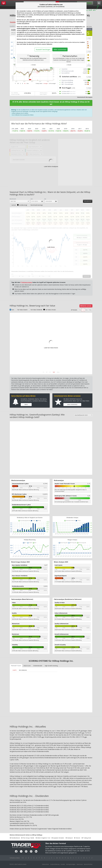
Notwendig (34, 56)
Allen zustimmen (60, 49)
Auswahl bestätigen (43, 49)
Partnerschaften (70, 56)
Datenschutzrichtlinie (61, 39)
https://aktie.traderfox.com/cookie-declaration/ (65, 42)
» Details (33, 65)
